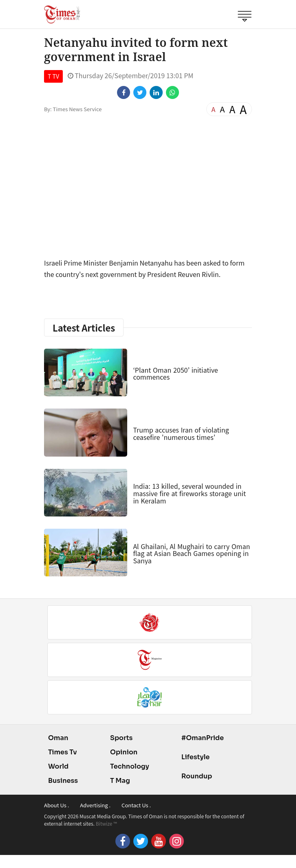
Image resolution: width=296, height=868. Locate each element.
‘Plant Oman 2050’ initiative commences (175, 374)
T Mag (120, 781)
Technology (130, 766)
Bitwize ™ (106, 823)
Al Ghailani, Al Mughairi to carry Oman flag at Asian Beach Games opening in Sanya (191, 553)
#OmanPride (203, 738)
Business (63, 781)
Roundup (197, 776)
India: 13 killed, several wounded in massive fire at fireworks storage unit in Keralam (189, 493)
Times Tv (63, 752)
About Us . (56, 805)
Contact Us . (136, 805)
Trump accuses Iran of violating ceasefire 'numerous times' (181, 433)
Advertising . (95, 805)
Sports (121, 738)
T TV (53, 76)
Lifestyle (196, 757)
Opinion (124, 752)
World (58, 766)
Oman (58, 738)
